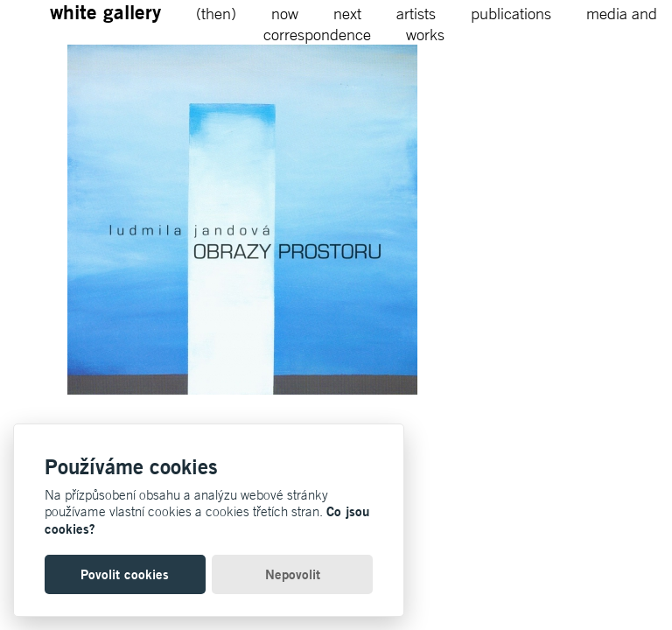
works (425, 34)
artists (416, 13)
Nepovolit (293, 574)
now (285, 13)
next (347, 13)
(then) (216, 13)
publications (511, 13)
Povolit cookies (125, 574)
